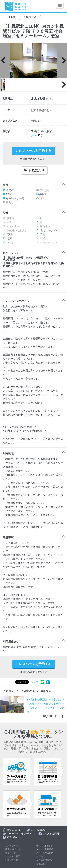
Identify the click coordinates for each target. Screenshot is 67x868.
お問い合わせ (12, 860)
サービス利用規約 (45, 846)
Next (63, 61)
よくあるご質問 (13, 857)
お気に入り (34, 170)
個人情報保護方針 (45, 860)
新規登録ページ (13, 849)
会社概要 (41, 864)
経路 (37, 135)
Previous (4, 61)
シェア (35, 682)
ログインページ (13, 846)
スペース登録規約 (45, 853)
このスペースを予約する (34, 151)
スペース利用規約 (45, 849)
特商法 (39, 857)
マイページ (11, 853)
